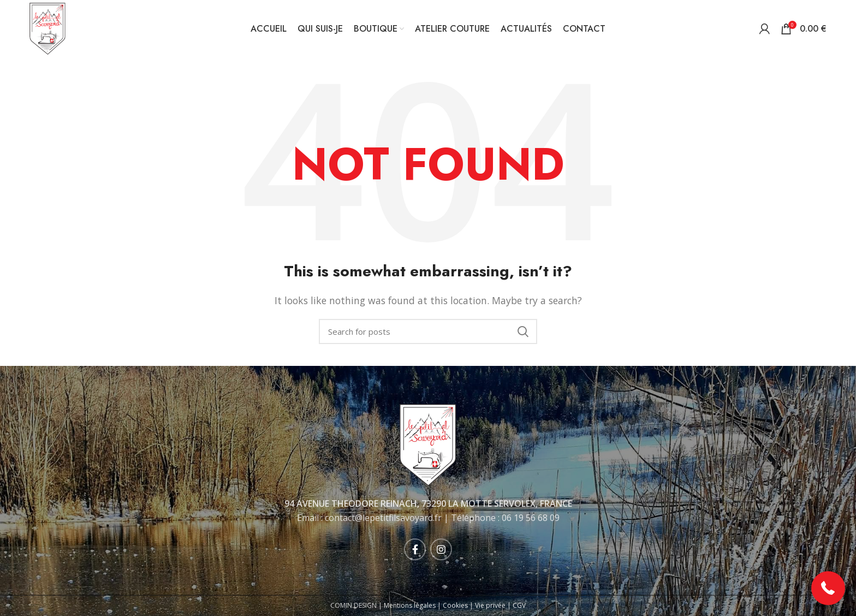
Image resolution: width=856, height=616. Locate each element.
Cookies (455, 605)
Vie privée (490, 605)
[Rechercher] (428, 331)
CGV (519, 605)
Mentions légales (410, 605)
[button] (828, 588)
